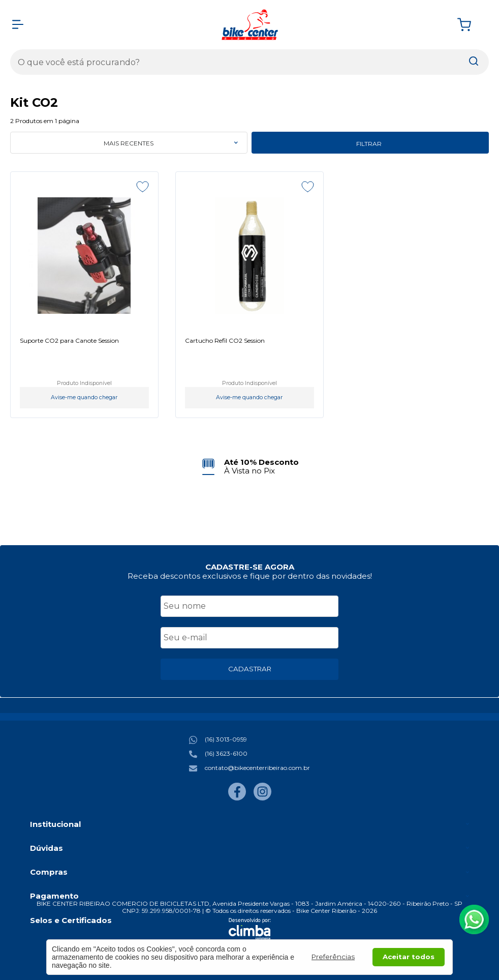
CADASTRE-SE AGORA (250, 567)
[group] (250, 467)
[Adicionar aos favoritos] (143, 187)
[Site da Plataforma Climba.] (250, 929)
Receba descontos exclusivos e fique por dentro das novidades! (250, 576)
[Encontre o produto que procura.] (474, 62)
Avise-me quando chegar (84, 397)
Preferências (333, 957)
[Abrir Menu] (18, 24)
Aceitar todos (409, 957)
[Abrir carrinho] (471, 25)
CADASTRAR (250, 669)
